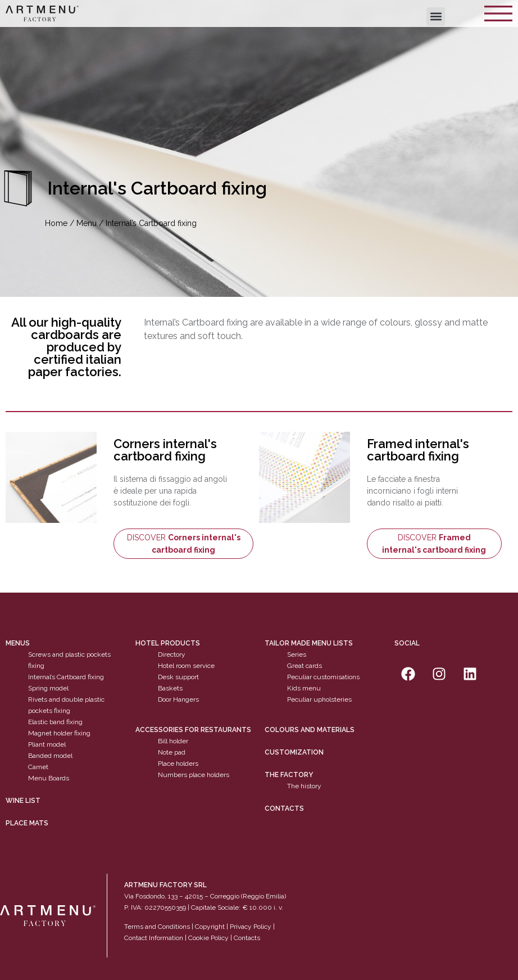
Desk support (178, 677)
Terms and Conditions (157, 927)
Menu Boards (49, 778)
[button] (436, 17)
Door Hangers (178, 699)
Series (297, 654)
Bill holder (173, 741)
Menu (87, 223)
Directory (172, 654)
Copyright (210, 927)
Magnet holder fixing (59, 733)
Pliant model (47, 744)
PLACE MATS (27, 823)
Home (56, 223)
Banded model (50, 756)
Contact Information (154, 938)
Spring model (48, 688)
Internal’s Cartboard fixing (66, 677)
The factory (289, 775)
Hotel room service (186, 666)
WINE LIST (23, 801)
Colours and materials (310, 730)
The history (304, 786)
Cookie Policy (208, 938)
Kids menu (304, 688)
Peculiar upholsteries (319, 699)
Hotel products (168, 643)
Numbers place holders (194, 775)
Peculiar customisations (323, 677)
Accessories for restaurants (193, 730)
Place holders (178, 764)
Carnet (38, 767)
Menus (18, 643)
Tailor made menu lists (309, 643)
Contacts (284, 809)
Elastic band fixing (55, 722)
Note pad (172, 752)
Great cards (305, 666)
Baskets (170, 688)
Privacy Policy (251, 927)
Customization (294, 752)
